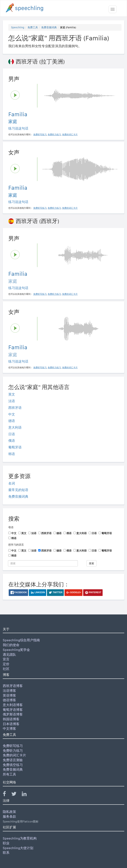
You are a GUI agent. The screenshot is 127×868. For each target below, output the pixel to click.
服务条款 (9, 816)
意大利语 (15, 427)
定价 (6, 664)
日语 (12, 434)
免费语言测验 (13, 760)
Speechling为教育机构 (20, 838)
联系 (6, 853)
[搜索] (43, 563)
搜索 (92, 563)
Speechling (18, 27)
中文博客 (9, 729)
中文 (12, 414)
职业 (6, 843)
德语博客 (9, 700)
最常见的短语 (18, 490)
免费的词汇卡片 (14, 755)
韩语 (12, 454)
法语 (12, 401)
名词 (12, 483)
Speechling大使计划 (18, 848)
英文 (12, 394)
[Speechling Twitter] (16, 795)
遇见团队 (9, 655)
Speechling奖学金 (16, 650)
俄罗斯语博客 (13, 714)
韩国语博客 (11, 719)
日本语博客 (11, 724)
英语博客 (9, 695)
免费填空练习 (13, 765)
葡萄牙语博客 (13, 710)
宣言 (6, 659)
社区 (6, 669)
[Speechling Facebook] (7, 795)
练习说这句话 (18, 128)
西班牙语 (15, 408)
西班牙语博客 (13, 686)
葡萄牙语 (15, 447)
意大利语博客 (13, 705)
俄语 (12, 441)
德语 (12, 421)
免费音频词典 (49, 27)
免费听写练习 (13, 746)
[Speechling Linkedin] (27, 795)
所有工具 (9, 774)
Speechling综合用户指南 (21, 640)
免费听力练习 (13, 751)
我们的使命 (11, 645)
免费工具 (33, 27)
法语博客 (9, 691)
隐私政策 (9, 812)
